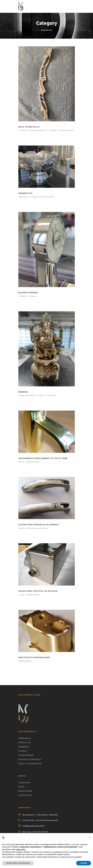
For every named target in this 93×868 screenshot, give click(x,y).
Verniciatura (51, 396)
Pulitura (41, 396)
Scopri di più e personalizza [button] (18, 863)
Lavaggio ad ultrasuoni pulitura (42, 197)
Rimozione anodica (67, 130)
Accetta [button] (84, 863)
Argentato (25, 193)
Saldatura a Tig (25, 743)
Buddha (23, 392)
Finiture (21, 787)
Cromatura (22, 130)
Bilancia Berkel (28, 293)
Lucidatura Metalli (26, 755)
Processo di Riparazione (34, 658)
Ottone (21, 462)
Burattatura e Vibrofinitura (38, 528)
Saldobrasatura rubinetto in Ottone (43, 458)
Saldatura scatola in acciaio (38, 591)
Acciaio (21, 595)
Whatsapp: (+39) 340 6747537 (35, 832)
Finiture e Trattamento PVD (30, 764)
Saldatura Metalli (33, 462)
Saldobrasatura (25, 738)
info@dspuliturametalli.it (34, 826)
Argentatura (23, 197)
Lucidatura (53, 130)
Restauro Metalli (25, 791)
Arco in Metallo (29, 127)
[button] (90, 837)
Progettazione (24, 783)
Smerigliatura (24, 747)
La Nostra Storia (25, 795)
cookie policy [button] (20, 849)
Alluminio (22, 528)
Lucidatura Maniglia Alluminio (39, 525)
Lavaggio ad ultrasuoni (38, 130)
